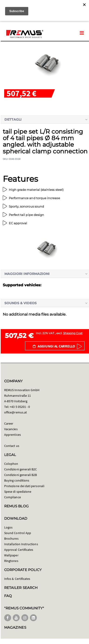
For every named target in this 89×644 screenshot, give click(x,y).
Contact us (12, 446)
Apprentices (13, 435)
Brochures (11, 538)
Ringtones (11, 561)
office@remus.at (16, 412)
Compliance (13, 497)
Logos (8, 527)
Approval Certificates (19, 550)
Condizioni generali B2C (21, 469)
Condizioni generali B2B (21, 475)
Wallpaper (11, 555)
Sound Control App (18, 533)
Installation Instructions (21, 544)
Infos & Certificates (17, 579)
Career (9, 423)
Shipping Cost (73, 333)
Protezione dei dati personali (24, 486)
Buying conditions (17, 480)
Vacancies (11, 429)
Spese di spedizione (18, 492)
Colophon (11, 464)
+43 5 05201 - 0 (20, 407)
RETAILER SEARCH (21, 588)
